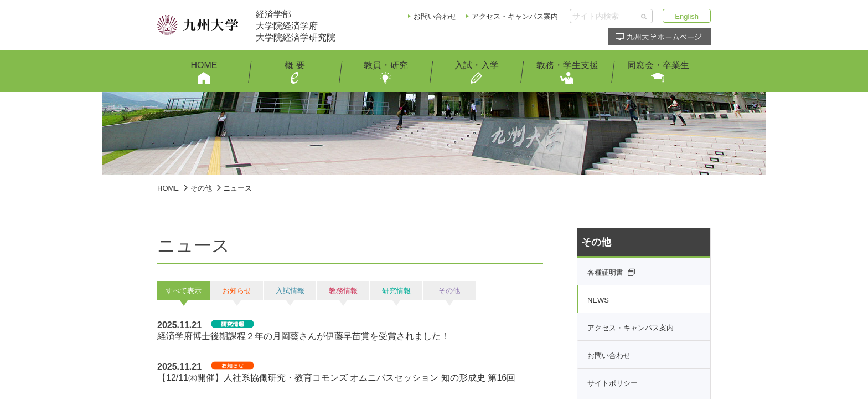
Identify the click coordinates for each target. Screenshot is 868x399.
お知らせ (237, 291)
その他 (201, 188)
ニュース (237, 188)
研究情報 (396, 291)
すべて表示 (184, 291)
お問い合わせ (435, 16)
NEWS (598, 300)
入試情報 (290, 291)
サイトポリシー (613, 383)
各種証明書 (605, 272)
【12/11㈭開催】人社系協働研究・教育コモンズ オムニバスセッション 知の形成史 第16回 (336, 378)
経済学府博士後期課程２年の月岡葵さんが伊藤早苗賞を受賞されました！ (303, 336)
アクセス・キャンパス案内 (515, 16)
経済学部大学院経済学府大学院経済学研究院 (296, 26)
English (687, 16)
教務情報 (343, 291)
